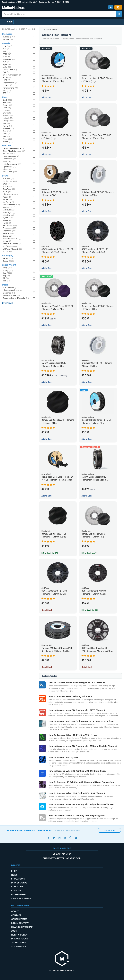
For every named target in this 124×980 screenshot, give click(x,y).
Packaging (8, 255)
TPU (7, 91)
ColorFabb (9, 189)
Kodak (7, 197)
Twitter (54, 838)
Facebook (48, 838)
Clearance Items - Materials (16, 298)
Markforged (9, 213)
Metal (7, 67)
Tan (6, 136)
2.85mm (9, 39)
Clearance (9, 293)
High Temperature (12, 164)
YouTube (76, 838)
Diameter (7, 34)
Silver (7, 134)
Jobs (14, 931)
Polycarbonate (11, 83)
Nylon (7, 65)
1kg (7, 273)
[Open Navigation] (8, 22)
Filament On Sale (12, 296)
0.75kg (8, 271)
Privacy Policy (20, 939)
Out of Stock (47, 610)
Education (17, 887)
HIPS (6, 80)
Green (8, 116)
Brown (7, 105)
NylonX (7, 223)
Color (5, 97)
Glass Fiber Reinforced (14, 151)
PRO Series (10, 226)
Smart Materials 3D (12, 239)
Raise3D (8, 234)
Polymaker (10, 231)
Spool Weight (9, 265)
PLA (7, 46)
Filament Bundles (12, 290)
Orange (8, 121)
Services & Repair (21, 898)
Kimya (7, 200)
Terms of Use (19, 943)
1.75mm (9, 37)
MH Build (9, 207)
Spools (9, 261)
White (8, 139)
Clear (7, 108)
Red (7, 131)
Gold (7, 110)
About (15, 911)
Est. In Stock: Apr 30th (90, 610)
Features (7, 145)
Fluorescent (10, 159)
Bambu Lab (10, 181)
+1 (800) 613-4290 (62, 2)
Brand (5, 176)
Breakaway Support (12, 75)
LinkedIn (65, 838)
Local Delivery (20, 923)
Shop (14, 871)
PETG (8, 54)
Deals (5, 285)
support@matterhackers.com (62, 858)
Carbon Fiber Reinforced (14, 149)
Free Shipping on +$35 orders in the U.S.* (19, 2)
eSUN (7, 192)
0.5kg (8, 268)
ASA (7, 62)
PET (6, 52)
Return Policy (19, 935)
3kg (6, 276)
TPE (6, 93)
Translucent (10, 172)
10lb (7, 281)
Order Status (19, 919)
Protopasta (10, 228)
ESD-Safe (9, 154)
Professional (19, 883)
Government (19, 895)
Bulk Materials (11, 288)
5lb (6, 278)
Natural (8, 118)
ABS (7, 49)
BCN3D (7, 187)
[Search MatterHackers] (119, 14)
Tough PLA (9, 59)
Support (16, 891)
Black (8, 100)
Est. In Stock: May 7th (90, 553)
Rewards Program (22, 927)
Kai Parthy (8, 202)
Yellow (8, 142)
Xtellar (7, 241)
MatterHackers (11, 205)
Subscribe (109, 830)
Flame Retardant (11, 156)
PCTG (7, 57)
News (14, 875)
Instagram (59, 838)
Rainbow (8, 129)
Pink (7, 124)
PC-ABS (7, 85)
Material (6, 43)
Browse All (8, 303)
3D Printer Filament (51, 29)
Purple (7, 126)
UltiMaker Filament (12, 249)
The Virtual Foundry (13, 244)
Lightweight (9, 167)
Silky (7, 169)
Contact (16, 915)
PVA (6, 72)
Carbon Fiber (10, 70)
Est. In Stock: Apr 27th (50, 553)
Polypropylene (10, 88)
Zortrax (8, 252)
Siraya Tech (9, 236)
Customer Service (46, 2)
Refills (8, 259)
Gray (7, 113)
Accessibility (19, 947)
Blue (7, 103)
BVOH (7, 78)
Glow (7, 162)
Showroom (18, 879)
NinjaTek (8, 215)
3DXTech (9, 179)
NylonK (7, 220)
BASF (7, 184)
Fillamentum (10, 194)
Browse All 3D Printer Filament (19, 29)
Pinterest (70, 838)
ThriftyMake (10, 246)
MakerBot (9, 210)
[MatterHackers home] (62, 959)
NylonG (8, 218)
